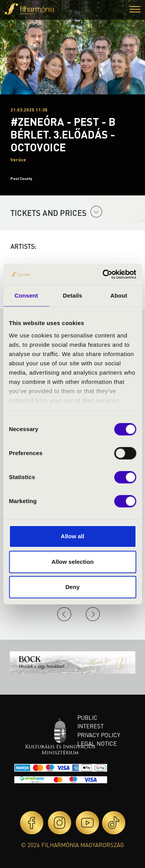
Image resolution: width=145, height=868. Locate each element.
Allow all (72, 536)
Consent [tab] (26, 295)
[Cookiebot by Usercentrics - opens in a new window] (103, 274)
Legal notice (97, 743)
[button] (135, 10)
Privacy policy (99, 735)
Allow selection (72, 562)
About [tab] (119, 295)
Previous (64, 614)
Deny (72, 587)
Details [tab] (73, 295)
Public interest (90, 722)
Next (93, 614)
